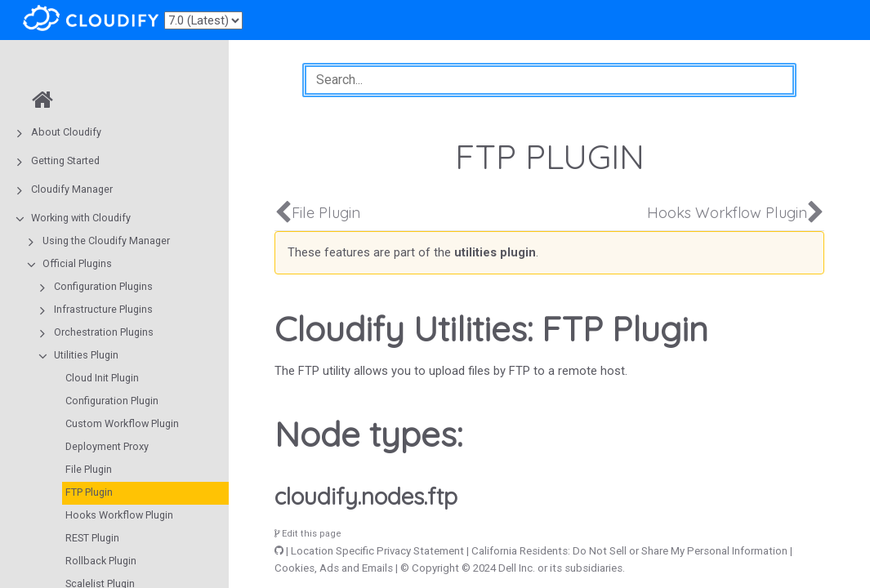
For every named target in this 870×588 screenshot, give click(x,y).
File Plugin (89, 469)
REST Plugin (92, 538)
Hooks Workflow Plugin (119, 515)
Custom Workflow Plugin (122, 423)
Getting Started (65, 160)
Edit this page (308, 534)
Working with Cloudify (81, 218)
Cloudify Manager (72, 189)
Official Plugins (77, 263)
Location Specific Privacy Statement (377, 551)
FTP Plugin (89, 492)
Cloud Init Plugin (102, 378)
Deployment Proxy (107, 446)
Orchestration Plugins (104, 332)
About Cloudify (66, 132)
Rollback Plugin (101, 561)
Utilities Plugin (86, 355)
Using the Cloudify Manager (106, 241)
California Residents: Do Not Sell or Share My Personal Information (629, 551)
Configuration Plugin (112, 401)
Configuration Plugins (103, 286)
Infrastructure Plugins (103, 309)
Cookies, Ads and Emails (334, 568)
